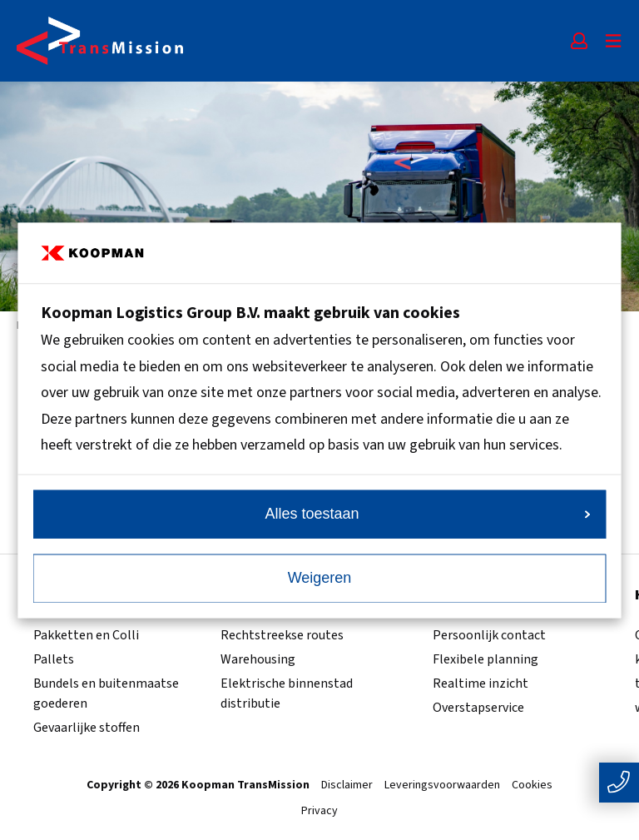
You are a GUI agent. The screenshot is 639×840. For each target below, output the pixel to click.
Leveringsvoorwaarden (442, 786)
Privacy (319, 812)
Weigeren (320, 578)
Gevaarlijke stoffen (87, 728)
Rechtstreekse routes (282, 635)
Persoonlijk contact (489, 635)
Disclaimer (347, 786)
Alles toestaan (427, 514)
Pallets (54, 659)
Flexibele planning (485, 659)
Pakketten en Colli (86, 635)
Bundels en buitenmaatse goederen (106, 693)
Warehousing (258, 659)
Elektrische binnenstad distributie (287, 693)
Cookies (532, 786)
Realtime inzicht (480, 683)
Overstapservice (478, 708)
